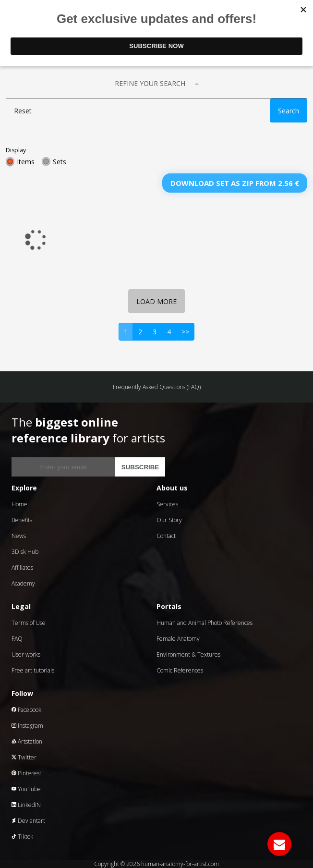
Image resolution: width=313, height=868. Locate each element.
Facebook (26, 710)
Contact (166, 536)
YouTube (26, 789)
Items (26, 162)
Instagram (27, 726)
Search (289, 111)
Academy (23, 583)
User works (26, 654)
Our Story (169, 520)
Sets (60, 162)
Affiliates (22, 568)
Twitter (24, 757)
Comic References (180, 670)
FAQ (17, 639)
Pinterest (26, 773)
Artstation (27, 741)
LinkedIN (26, 805)
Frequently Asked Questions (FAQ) (157, 387)
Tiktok (22, 837)
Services (167, 504)
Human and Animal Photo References (205, 623)
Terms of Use (29, 623)
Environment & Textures (188, 654)
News (19, 536)
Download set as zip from (235, 183)
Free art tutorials (33, 670)
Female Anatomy (178, 639)
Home (19, 504)
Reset (23, 111)
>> (185, 332)
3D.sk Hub (25, 552)
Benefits (22, 520)
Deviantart (28, 821)
